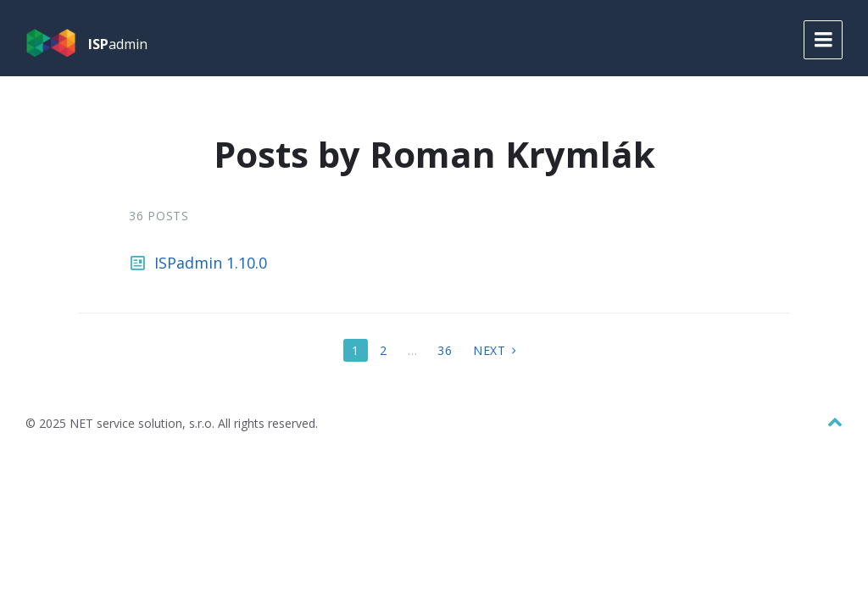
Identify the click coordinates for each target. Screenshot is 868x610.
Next (490, 350)
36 (445, 350)
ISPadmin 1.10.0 (211, 263)
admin (118, 44)
